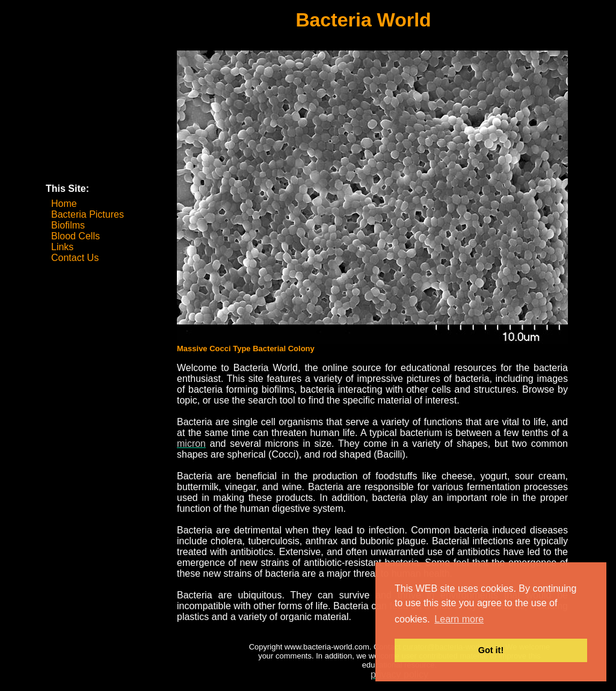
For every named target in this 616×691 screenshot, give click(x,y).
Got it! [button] (491, 650)
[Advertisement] (106, 119)
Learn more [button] (459, 619)
